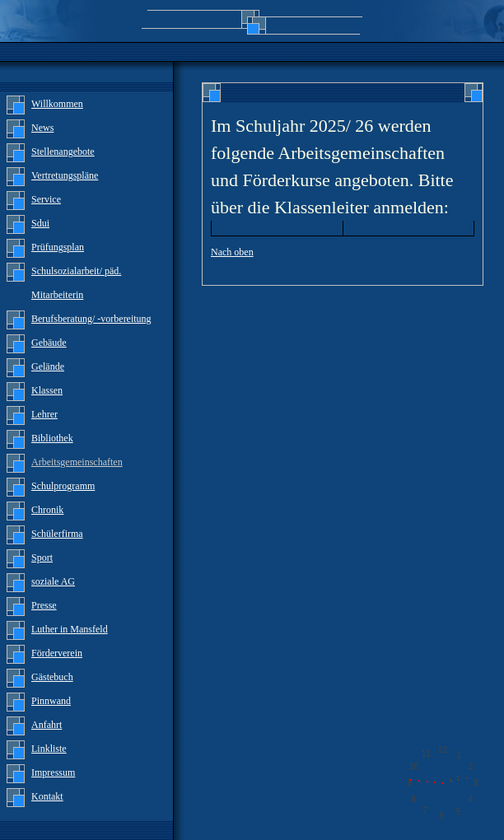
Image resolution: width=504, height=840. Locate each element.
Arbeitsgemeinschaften (77, 462)
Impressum (53, 772)
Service (46, 199)
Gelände (48, 366)
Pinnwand (51, 701)
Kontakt (47, 796)
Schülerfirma (57, 534)
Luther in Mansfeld (70, 629)
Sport (42, 558)
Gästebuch (52, 677)
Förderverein (57, 653)
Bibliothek (52, 438)
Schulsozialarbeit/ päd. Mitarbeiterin (76, 283)
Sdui (40, 223)
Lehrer (44, 414)
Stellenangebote (63, 152)
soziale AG (53, 581)
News (42, 128)
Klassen (47, 390)
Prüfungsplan (58, 247)
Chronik (47, 510)
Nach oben (232, 252)
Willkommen (57, 104)
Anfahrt (47, 725)
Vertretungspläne (65, 175)
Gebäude (49, 343)
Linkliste (49, 749)
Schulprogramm (63, 486)
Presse (44, 605)
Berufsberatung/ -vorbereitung (91, 319)
